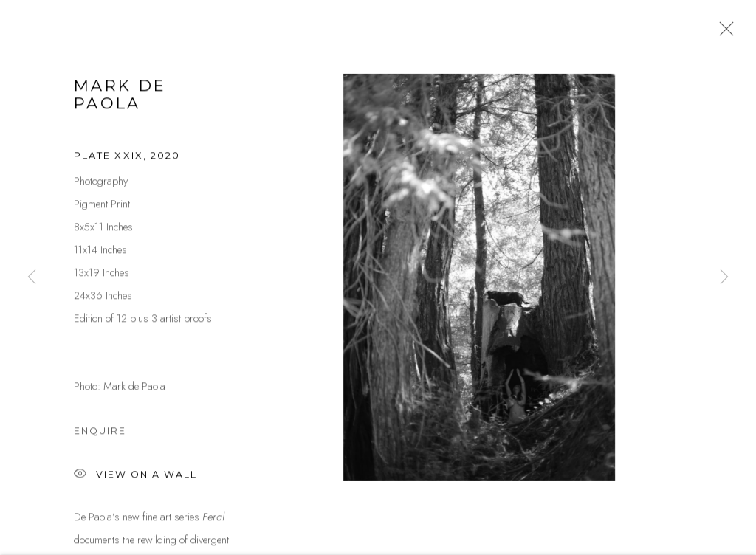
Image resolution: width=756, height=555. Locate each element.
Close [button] (723, 33)
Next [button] (724, 277)
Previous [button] (32, 277)
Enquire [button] (100, 433)
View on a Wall (135, 477)
